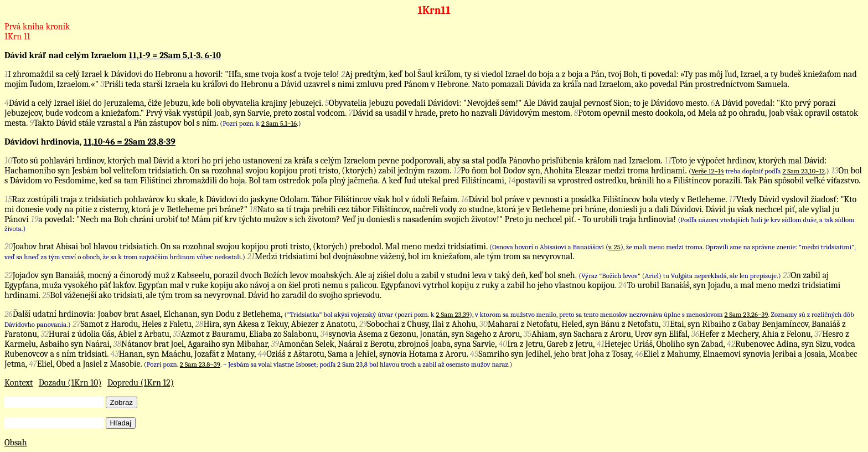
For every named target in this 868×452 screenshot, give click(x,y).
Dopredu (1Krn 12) (141, 383)
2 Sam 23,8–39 (200, 364)
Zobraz (122, 402)
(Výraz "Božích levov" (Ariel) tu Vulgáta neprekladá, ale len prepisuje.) (680, 276)
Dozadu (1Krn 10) (70, 383)
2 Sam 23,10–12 (804, 171)
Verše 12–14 (708, 171)
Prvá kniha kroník (37, 27)
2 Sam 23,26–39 (746, 314)
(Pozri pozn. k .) (260, 123)
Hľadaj (121, 423)
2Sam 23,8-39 (149, 142)
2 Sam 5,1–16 (279, 123)
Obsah (16, 443)
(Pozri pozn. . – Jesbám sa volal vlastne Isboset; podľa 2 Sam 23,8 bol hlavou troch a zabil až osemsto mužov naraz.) (328, 364)
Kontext (19, 383)
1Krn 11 (17, 37)
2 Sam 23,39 (453, 314)
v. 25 (614, 247)
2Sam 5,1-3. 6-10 (190, 55)
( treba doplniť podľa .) (759, 171)
